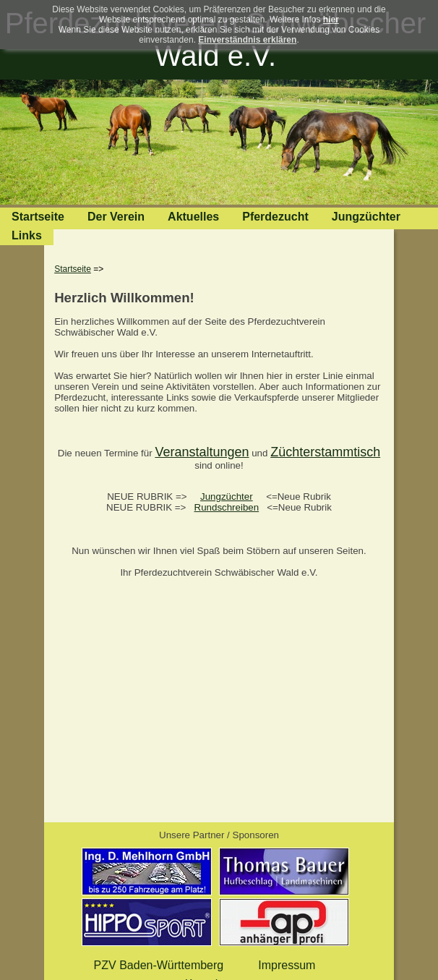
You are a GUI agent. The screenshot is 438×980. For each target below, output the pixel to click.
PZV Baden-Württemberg (159, 965)
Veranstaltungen (202, 452)
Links (27, 235)
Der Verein (116, 217)
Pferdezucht (275, 217)
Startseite (38, 217)
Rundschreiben (227, 507)
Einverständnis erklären (247, 40)
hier (331, 20)
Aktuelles (193, 217)
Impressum (287, 965)
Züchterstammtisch (325, 452)
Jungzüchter (366, 217)
